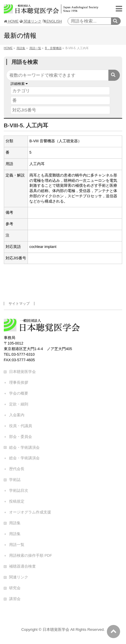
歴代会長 (17, 469)
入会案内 (17, 415)
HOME (11, 21)
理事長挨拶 (19, 382)
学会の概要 (19, 393)
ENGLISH (52, 21)
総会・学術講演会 (24, 447)
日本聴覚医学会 (22, 372)
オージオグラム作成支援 (30, 512)
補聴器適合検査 (22, 566)
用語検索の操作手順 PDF (31, 555)
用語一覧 (17, 545)
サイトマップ (19, 304)
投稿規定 (17, 501)
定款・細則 (19, 404)
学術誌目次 (19, 490)
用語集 (15, 523)
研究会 (15, 588)
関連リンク (30, 21)
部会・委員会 (21, 437)
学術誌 (15, 480)
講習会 (15, 599)
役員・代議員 (21, 426)
